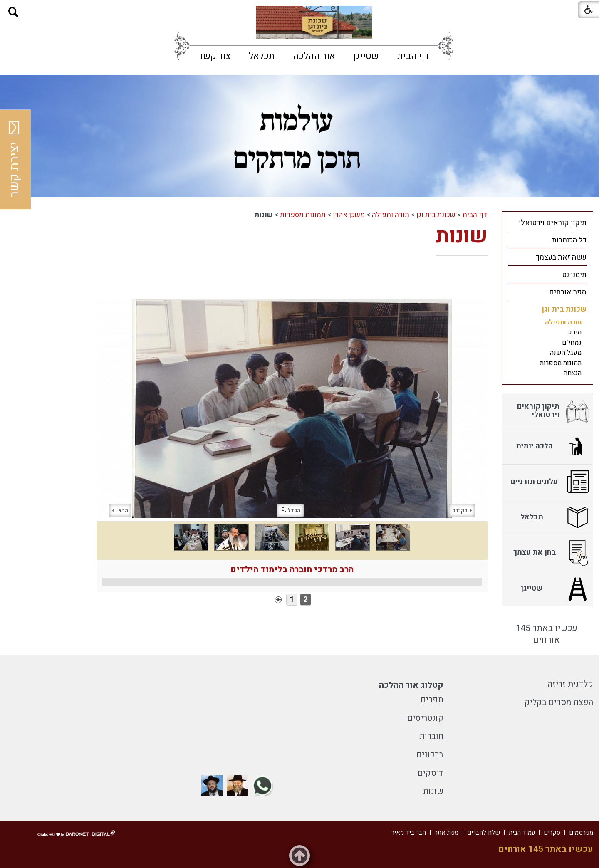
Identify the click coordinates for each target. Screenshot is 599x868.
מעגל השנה (566, 353)
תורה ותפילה (391, 215)
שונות (462, 236)
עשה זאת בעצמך (561, 257)
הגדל (291, 511)
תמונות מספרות (303, 215)
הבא (120, 511)
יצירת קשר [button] (15, 159)
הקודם (462, 511)
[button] (14, 12)
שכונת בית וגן (436, 215)
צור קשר (214, 56)
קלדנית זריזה (571, 684)
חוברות (431, 736)
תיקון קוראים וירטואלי (553, 223)
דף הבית (413, 56)
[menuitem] (413, 56)
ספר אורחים (568, 292)
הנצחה (573, 373)
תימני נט (574, 275)
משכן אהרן (349, 215)
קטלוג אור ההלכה (411, 685)
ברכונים (430, 755)
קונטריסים (425, 718)
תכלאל (262, 56)
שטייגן (366, 56)
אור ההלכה (314, 56)
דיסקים (431, 773)
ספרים (432, 700)
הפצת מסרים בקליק (559, 702)
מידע (575, 332)
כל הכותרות (569, 240)
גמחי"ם (572, 343)
